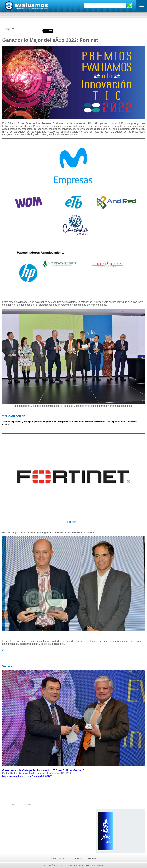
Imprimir (28, 804)
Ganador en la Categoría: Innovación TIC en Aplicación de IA (43, 770)
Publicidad (92, 858)
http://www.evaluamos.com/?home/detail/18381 (28, 776)
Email (13, 804)
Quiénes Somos (57, 858)
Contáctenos (76, 858)
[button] (142, 6)
